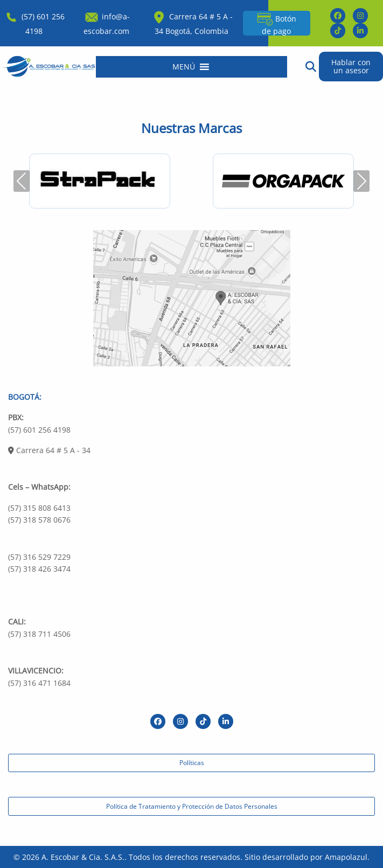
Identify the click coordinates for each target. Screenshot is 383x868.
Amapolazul (346, 857)
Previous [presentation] (22, 181)
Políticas (192, 763)
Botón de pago (277, 23)
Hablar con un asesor (351, 66)
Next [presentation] (361, 181)
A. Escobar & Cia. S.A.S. (83, 857)
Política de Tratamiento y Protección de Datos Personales (192, 806)
